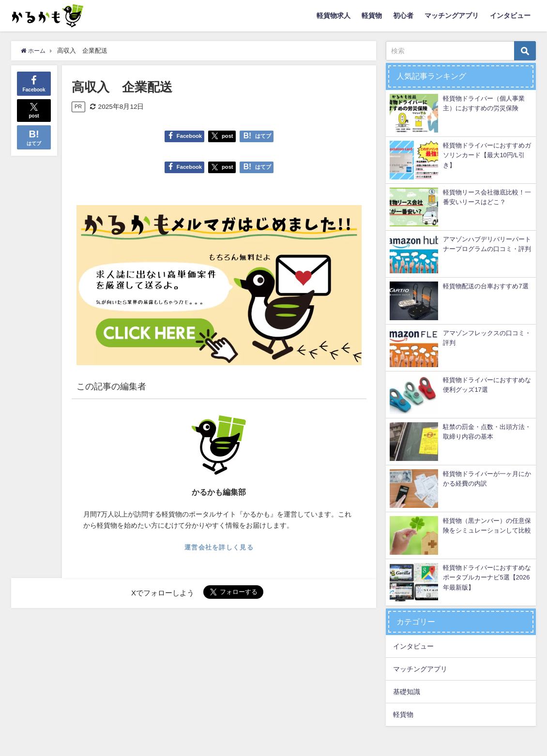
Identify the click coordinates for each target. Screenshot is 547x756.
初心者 (403, 15)
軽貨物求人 (334, 15)
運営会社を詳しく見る (219, 547)
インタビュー (510, 15)
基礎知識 (407, 692)
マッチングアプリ (452, 15)
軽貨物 (372, 15)
